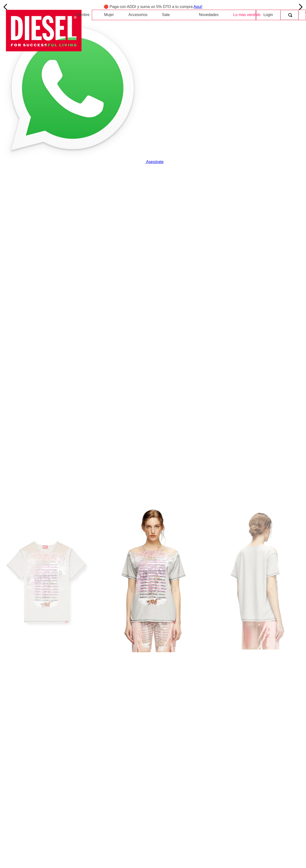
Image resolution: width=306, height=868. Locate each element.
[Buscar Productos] (291, 15)
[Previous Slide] (5, 7)
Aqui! (198, 7)
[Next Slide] (301, 7)
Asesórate (82, 162)
